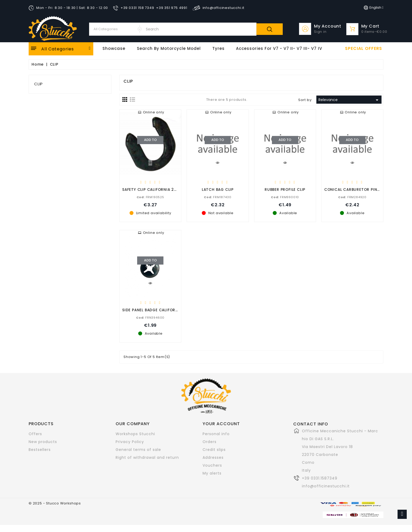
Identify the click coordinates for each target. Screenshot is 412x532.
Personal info (216, 434)
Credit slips (214, 450)
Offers (35, 434)
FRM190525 (150, 197)
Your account (221, 424)
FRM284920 (352, 197)
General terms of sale (138, 450)
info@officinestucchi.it (326, 486)
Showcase (114, 48)
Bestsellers (40, 450)
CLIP (38, 84)
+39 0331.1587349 (320, 478)
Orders (210, 442)
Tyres (218, 48)
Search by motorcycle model (169, 48)
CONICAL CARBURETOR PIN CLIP (356, 189)
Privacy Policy (130, 442)
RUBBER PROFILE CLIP (285, 189)
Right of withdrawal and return (147, 457)
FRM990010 (285, 197)
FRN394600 (150, 317)
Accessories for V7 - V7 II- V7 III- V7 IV (279, 48)
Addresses (213, 457)
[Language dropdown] (374, 8)
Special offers (364, 49)
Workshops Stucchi (135, 434)
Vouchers (212, 465)
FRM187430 (218, 197)
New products (43, 442)
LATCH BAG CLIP (218, 189)
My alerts (212, 473)
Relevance (349, 100)
